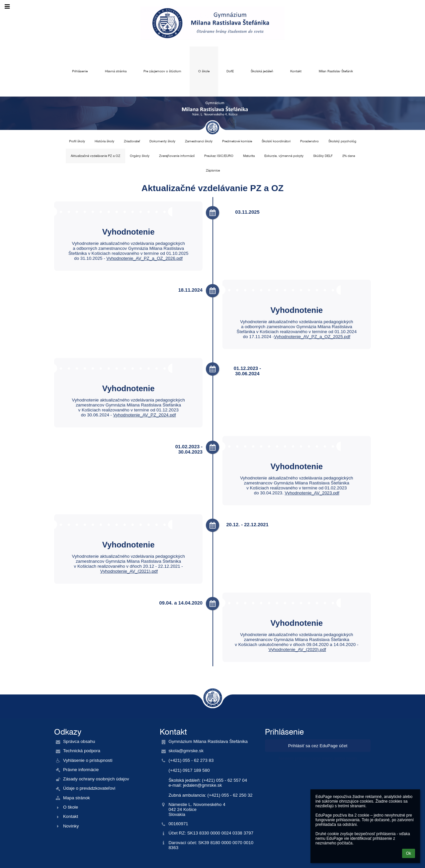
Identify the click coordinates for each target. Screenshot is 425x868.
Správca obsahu (79, 741)
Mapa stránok (77, 798)
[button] (7, 7)
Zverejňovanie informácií (177, 156)
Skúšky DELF (323, 156)
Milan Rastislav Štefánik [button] (336, 71)
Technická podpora (82, 751)
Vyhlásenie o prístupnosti (88, 760)
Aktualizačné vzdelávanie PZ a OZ (95, 156)
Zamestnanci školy (199, 141)
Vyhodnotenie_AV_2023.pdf (312, 493)
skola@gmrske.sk (186, 751)
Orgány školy (140, 156)
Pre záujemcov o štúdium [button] (162, 71)
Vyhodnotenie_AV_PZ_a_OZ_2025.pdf (312, 337)
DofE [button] (230, 71)
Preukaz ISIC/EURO (219, 156)
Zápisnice (213, 170)
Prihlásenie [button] (80, 71)
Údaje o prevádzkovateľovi (89, 788)
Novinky (71, 826)
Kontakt (71, 816)
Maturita (249, 156)
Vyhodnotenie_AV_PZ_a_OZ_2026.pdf (144, 258)
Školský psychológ (342, 141)
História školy (104, 141)
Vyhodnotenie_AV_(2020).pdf (297, 650)
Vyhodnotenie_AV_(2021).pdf (129, 571)
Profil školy (77, 141)
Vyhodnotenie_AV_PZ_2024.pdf (145, 415)
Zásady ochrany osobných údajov (96, 779)
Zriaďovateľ (132, 141)
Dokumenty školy (162, 141)
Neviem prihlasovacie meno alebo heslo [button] (318, 758)
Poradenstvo (309, 141)
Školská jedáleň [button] (262, 71)
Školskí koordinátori (276, 141)
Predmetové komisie (237, 141)
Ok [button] (409, 853)
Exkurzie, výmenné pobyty (284, 156)
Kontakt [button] (296, 71)
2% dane (349, 156)
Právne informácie (81, 770)
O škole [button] (204, 71)
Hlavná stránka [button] (116, 71)
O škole (71, 807)
